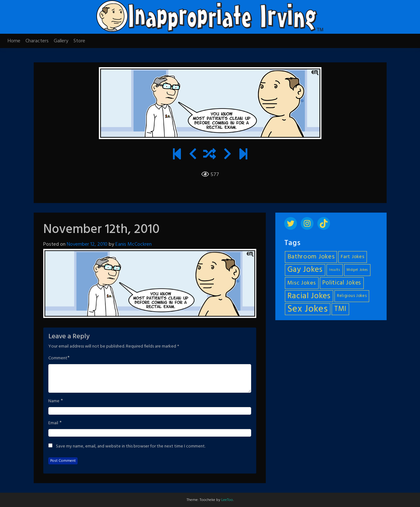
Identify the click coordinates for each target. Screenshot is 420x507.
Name (54, 401)
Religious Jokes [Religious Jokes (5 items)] (352, 296)
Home (14, 41)
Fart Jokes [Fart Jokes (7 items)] (353, 257)
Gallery (61, 41)
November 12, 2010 (87, 244)
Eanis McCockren (134, 244)
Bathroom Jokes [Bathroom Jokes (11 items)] (311, 257)
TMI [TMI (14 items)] (340, 309)
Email (53, 423)
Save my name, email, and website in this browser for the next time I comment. (131, 447)
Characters (37, 41)
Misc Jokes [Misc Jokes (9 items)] (302, 283)
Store (79, 41)
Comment (58, 358)
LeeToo (227, 500)
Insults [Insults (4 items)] (335, 270)
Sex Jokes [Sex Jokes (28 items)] (308, 309)
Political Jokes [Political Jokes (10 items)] (342, 283)
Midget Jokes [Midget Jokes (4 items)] (357, 270)
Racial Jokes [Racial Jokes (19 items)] (309, 296)
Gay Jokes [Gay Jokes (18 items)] (305, 270)
